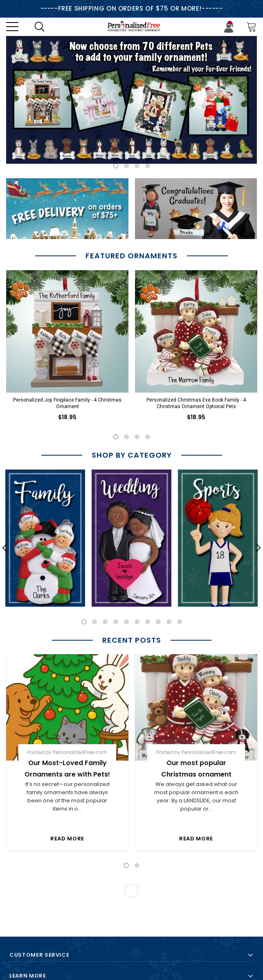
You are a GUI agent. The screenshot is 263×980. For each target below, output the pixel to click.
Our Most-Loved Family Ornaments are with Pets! (67, 769)
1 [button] (116, 166)
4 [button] (148, 166)
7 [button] (148, 622)
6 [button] (137, 622)
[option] (131, 100)
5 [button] (126, 622)
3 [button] (137, 166)
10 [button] (180, 622)
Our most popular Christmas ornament (196, 769)
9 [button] (169, 622)
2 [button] (126, 166)
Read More (67, 839)
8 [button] (158, 622)
